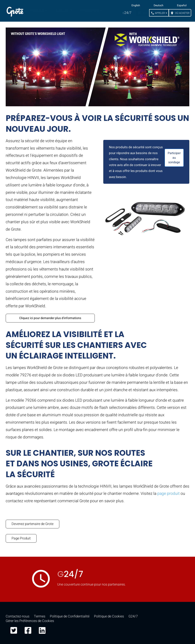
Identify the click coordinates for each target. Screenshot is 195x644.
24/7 (127, 13)
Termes (40, 616)
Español (182, 6)
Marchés (63, 10)
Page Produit (21, 538)
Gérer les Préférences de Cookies (30, 621)
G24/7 (133, 616)
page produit (168, 494)
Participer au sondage (174, 158)
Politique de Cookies (109, 616)
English (136, 6)
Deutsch (159, 6)
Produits (38, 10)
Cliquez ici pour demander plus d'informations (50, 318)
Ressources (90, 10)
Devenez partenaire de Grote (32, 524)
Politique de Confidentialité (70, 616)
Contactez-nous (18, 616)
